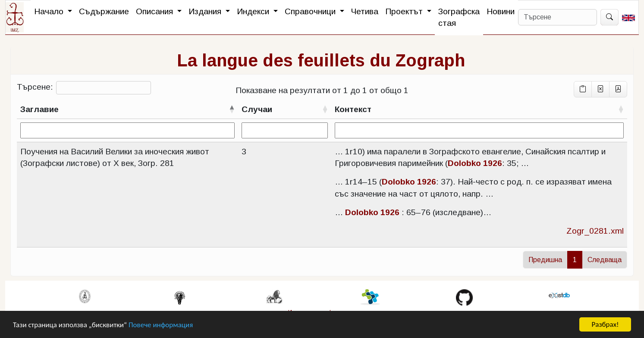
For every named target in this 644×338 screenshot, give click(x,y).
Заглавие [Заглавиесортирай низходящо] (39, 109)
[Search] (558, 17)
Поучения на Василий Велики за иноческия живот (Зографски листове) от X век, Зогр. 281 (115, 157)
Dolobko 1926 (475, 163)
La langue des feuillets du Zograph (321, 60)
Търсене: (84, 88)
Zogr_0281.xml (595, 231)
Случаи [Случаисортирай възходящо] (257, 109)
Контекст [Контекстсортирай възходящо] (353, 109)
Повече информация (161, 326)
